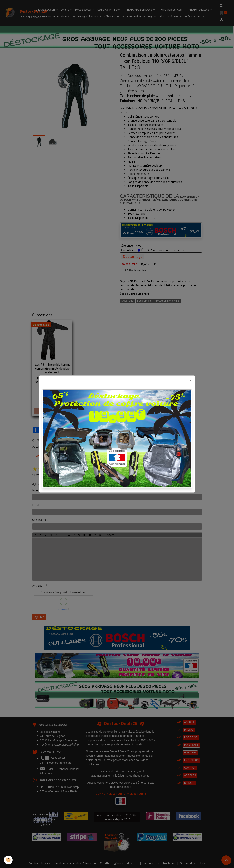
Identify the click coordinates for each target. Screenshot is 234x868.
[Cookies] (8, 860)
